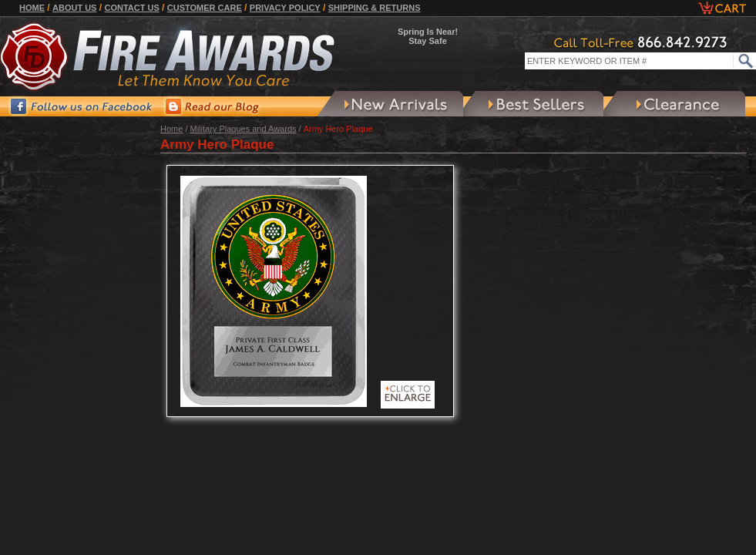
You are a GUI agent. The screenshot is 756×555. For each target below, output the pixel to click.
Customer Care (205, 8)
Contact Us (131, 8)
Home (32, 8)
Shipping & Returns (375, 8)
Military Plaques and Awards (244, 129)
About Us (74, 8)
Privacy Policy (285, 8)
